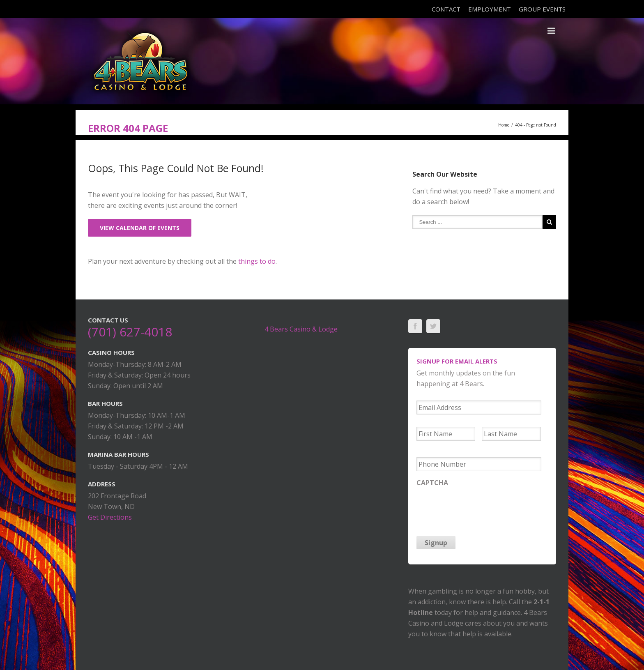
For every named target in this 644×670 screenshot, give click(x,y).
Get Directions (110, 517)
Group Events (542, 9)
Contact (446, 9)
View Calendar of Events (140, 228)
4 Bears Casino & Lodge (301, 329)
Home (504, 125)
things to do (257, 261)
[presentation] (479, 507)
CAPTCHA (432, 483)
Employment (490, 9)
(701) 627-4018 (130, 332)
